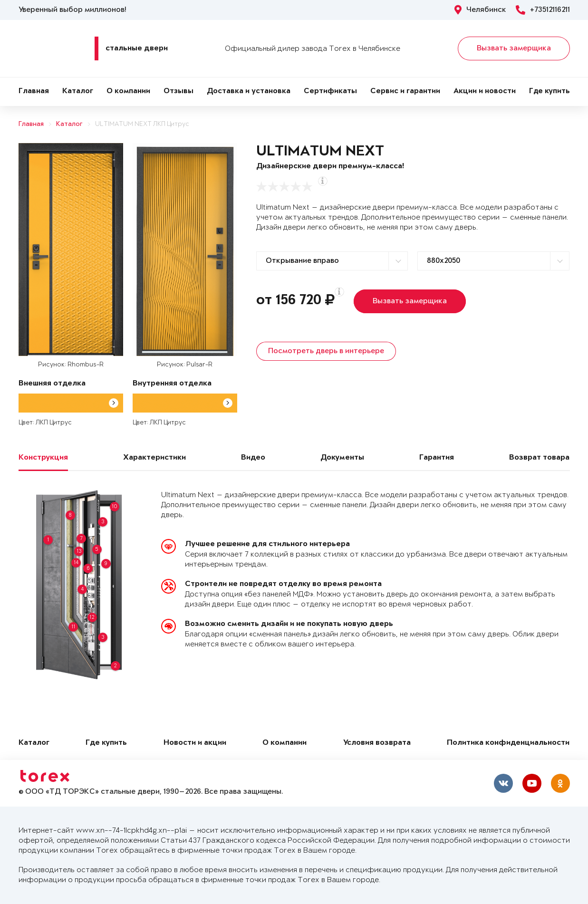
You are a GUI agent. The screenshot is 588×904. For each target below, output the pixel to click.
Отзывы (178, 91)
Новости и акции (195, 743)
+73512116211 (543, 10)
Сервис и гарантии (405, 91)
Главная (34, 91)
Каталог (78, 91)
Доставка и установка (249, 91)
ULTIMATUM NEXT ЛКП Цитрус (142, 124)
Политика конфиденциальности (508, 743)
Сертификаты (330, 91)
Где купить (549, 91)
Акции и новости (485, 91)
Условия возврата (377, 743)
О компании (128, 91)
